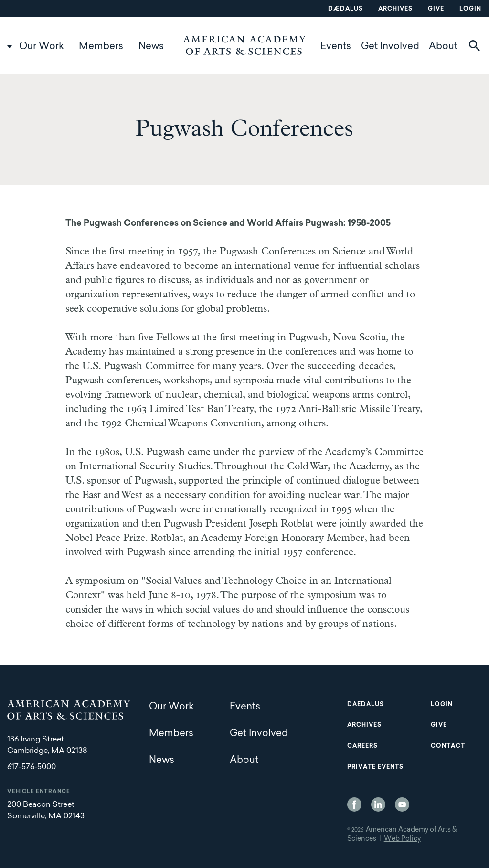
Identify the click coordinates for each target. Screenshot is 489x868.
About (443, 47)
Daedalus (366, 705)
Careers (362, 746)
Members (101, 47)
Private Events (375, 767)
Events (336, 47)
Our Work (42, 47)
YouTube (402, 804)
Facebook (354, 804)
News (151, 47)
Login (470, 9)
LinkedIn (378, 804)
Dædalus (345, 9)
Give (436, 9)
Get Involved (390, 47)
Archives (395, 9)
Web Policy (402, 839)
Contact (448, 746)
